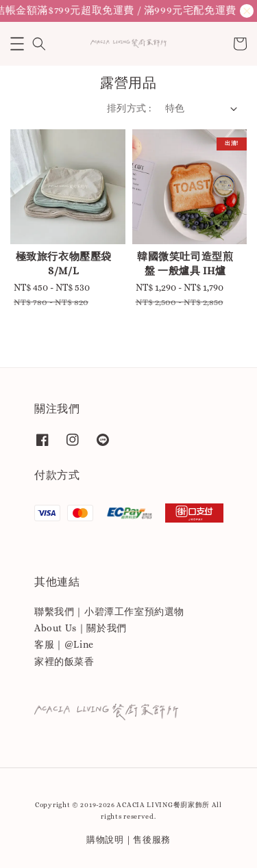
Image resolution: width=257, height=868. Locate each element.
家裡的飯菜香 (64, 661)
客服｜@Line (64, 644)
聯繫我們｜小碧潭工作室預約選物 (109, 611)
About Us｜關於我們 (81, 628)
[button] (17, 44)
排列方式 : (129, 108)
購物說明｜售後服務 (128, 840)
